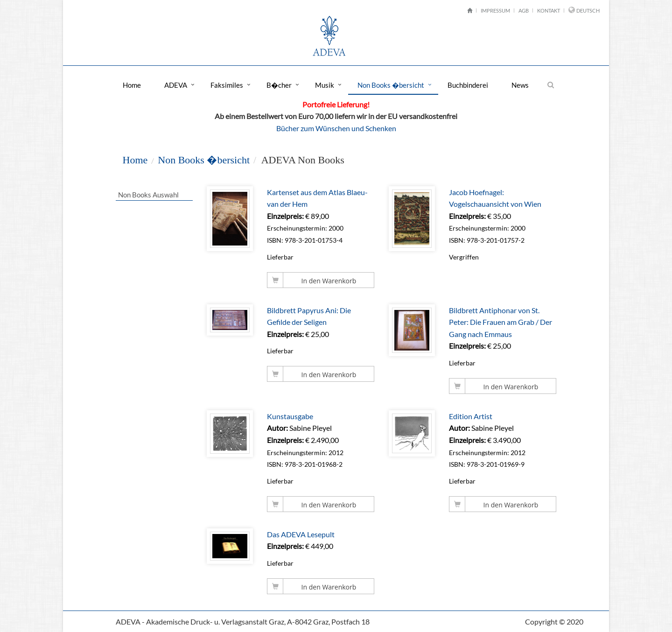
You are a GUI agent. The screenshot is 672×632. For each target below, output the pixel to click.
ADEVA (176, 85)
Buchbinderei (468, 85)
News (520, 85)
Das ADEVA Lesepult (301, 534)
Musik (325, 85)
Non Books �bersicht (391, 85)
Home (132, 85)
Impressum (495, 11)
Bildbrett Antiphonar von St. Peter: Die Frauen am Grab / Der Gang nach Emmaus (501, 322)
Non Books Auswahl (148, 195)
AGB (524, 11)
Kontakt (549, 11)
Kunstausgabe (290, 416)
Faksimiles (227, 85)
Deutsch (588, 11)
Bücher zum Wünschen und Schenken (336, 128)
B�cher (279, 85)
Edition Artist (471, 416)
